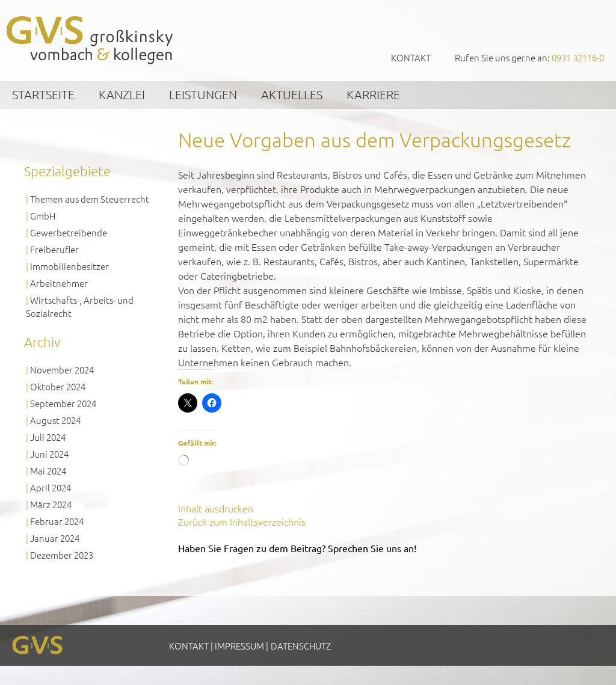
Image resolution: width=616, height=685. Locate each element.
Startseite (43, 94)
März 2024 (51, 504)
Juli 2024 (48, 437)
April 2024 (51, 487)
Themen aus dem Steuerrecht (90, 199)
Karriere (373, 94)
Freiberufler (54, 249)
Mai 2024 (48, 471)
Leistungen (203, 94)
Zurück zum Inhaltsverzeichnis (242, 521)
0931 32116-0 (578, 57)
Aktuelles (292, 94)
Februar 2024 (57, 521)
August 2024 (55, 420)
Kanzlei (122, 94)
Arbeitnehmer (59, 283)
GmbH (43, 216)
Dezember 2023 (62, 555)
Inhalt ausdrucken (216, 508)
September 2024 (63, 403)
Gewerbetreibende (69, 232)
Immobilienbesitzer (69, 266)
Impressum (239, 646)
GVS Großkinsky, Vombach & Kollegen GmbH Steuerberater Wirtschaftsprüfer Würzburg (90, 40)
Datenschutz (301, 646)
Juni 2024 (49, 454)
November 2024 (62, 370)
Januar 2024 (55, 538)
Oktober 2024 (58, 386)
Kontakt (411, 57)
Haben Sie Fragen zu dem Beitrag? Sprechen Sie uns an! (297, 548)
